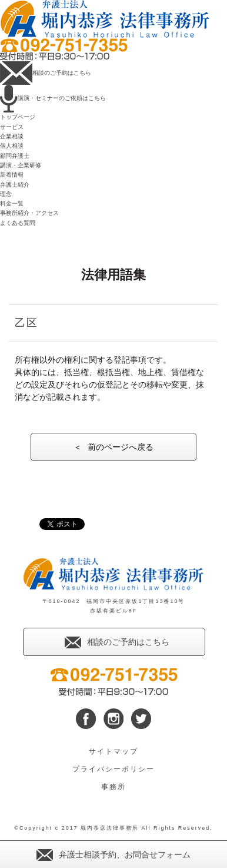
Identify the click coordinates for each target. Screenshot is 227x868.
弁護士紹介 (15, 185)
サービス (12, 127)
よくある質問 (18, 223)
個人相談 (12, 146)
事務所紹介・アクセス (29, 213)
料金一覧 (12, 203)
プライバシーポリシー (113, 769)
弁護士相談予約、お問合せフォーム (113, 854)
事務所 (113, 787)
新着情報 (12, 175)
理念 (6, 194)
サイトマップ (113, 751)
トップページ (18, 117)
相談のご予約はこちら (46, 73)
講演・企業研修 (21, 165)
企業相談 (12, 136)
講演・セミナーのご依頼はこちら (53, 98)
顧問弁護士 (15, 156)
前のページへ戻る (121, 447)
